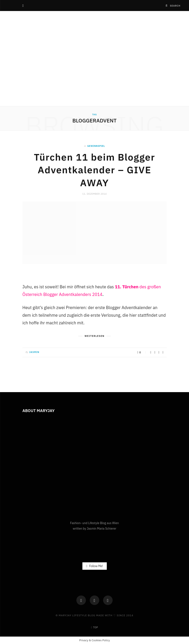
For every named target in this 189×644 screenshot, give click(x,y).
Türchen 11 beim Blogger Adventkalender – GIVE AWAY (94, 170)
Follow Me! (94, 566)
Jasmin (34, 352)
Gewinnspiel (96, 146)
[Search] (167, 6)
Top (94, 627)
